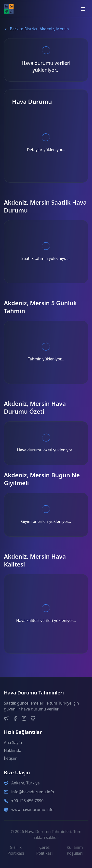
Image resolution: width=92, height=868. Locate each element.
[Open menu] (83, 9)
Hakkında (13, 750)
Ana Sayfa (13, 743)
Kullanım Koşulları (75, 850)
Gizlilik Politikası (16, 850)
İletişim (11, 758)
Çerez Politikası (45, 850)
